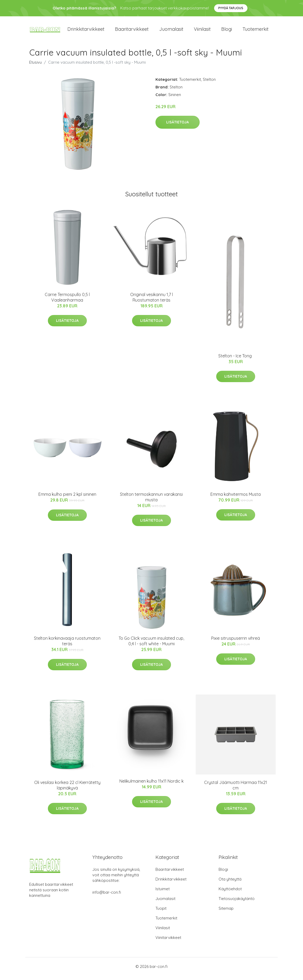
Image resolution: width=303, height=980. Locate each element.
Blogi (227, 31)
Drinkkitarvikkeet (86, 31)
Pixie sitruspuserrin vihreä (236, 643)
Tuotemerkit (256, 31)
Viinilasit (202, 31)
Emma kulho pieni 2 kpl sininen (67, 499)
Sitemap (226, 913)
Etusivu (36, 67)
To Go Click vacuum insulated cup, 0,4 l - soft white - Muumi (151, 646)
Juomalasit (171, 31)
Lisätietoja (178, 127)
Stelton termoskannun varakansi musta (151, 501)
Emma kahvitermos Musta (236, 499)
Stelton (209, 84)
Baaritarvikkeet (132, 31)
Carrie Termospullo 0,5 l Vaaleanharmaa (67, 302)
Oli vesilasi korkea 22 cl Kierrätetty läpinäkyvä (67, 790)
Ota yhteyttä (230, 884)
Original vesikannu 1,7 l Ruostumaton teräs (151, 302)
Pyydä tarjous (231, 8)
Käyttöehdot (230, 893)
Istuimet (163, 893)
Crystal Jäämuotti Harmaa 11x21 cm (236, 790)
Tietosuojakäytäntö (237, 903)
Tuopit (161, 913)
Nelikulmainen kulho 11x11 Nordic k (151, 786)
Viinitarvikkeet (168, 942)
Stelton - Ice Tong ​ (236, 360)
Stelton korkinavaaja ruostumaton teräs (67, 646)
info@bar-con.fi (107, 897)
